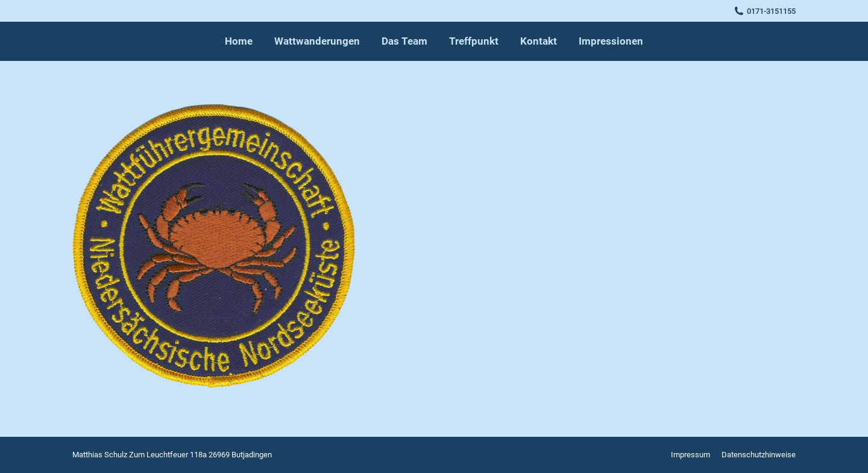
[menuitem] (239, 41)
